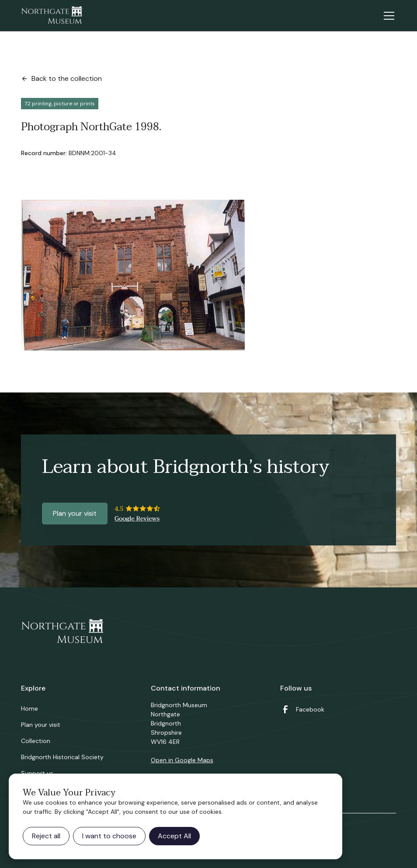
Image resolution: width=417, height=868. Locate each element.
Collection (36, 741)
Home (30, 708)
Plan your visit (75, 513)
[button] (387, 16)
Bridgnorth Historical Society (62, 757)
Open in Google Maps (182, 760)
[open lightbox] (133, 275)
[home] (52, 16)
